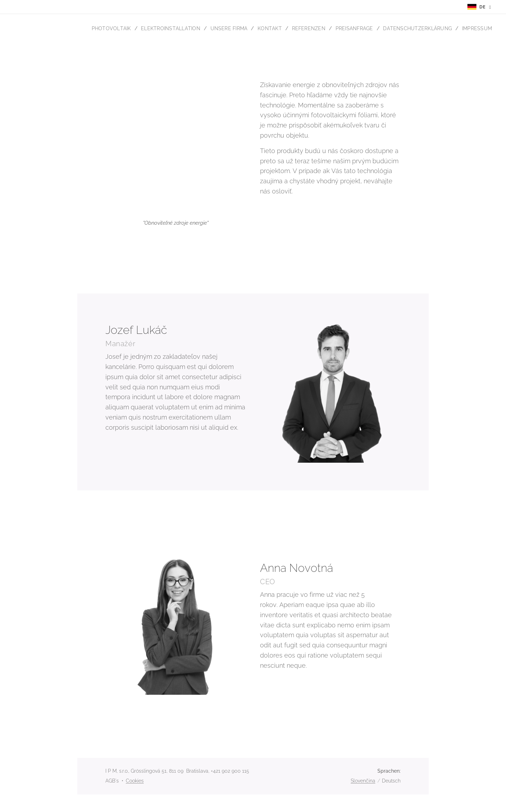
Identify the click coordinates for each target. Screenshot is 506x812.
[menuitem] (98, 28)
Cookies (135, 781)
